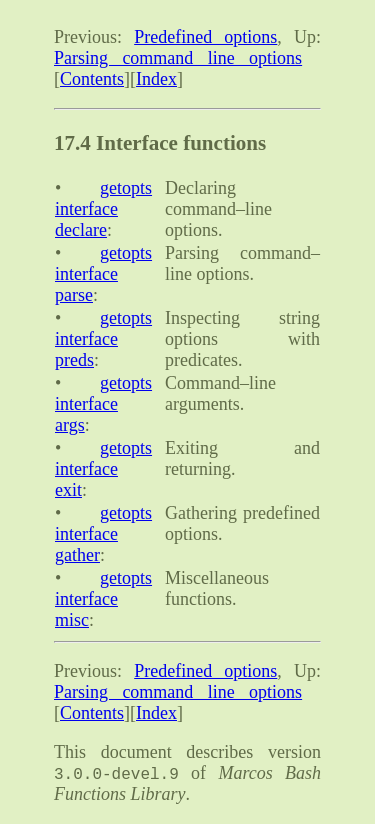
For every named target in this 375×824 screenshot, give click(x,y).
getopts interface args (103, 404)
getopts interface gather (103, 534)
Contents (92, 79)
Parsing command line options (178, 58)
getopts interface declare (103, 209)
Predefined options (205, 37)
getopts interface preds (103, 339)
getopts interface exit (103, 469)
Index (156, 79)
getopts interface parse (103, 274)
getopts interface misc (103, 599)
